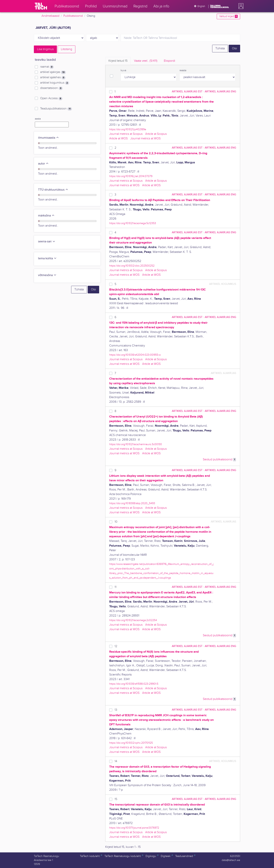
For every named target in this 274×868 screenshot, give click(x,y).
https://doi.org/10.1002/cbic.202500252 (132, 266)
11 (115, 587)
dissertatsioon (51, 88)
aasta (38, 119)
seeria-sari (47, 242)
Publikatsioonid (73, 16)
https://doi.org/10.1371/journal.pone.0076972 (134, 828)
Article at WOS (118, 139)
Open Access (51, 98)
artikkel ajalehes (53, 77)
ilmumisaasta (49, 138)
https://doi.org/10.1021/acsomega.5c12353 (133, 223)
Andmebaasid (50, 16)
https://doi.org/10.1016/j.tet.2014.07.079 (131, 176)
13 (116, 710)
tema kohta (47, 258)
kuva (123, 70)
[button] (240, 6)
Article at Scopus (156, 134)
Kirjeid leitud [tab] (118, 61)
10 (116, 522)
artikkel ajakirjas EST (187, 91)
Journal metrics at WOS (145, 139)
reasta (183, 70)
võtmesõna (47, 275)
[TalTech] (41, 6)
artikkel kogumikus (55, 83)
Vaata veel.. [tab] (146, 61)
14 (116, 761)
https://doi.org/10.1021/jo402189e (128, 129)
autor (43, 164)
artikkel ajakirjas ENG (220, 91)
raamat (47, 67)
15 (116, 799)
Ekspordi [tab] (169, 61)
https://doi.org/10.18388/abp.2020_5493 (132, 503)
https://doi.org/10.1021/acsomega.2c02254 (133, 620)
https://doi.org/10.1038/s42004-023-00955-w (135, 355)
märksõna (46, 216)
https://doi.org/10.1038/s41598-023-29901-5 (134, 684)
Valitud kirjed (228, 16)
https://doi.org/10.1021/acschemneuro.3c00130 (136, 444)
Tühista (220, 48)
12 (116, 646)
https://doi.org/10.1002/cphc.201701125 (131, 743)
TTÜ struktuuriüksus (53, 190)
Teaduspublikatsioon (56, 109)
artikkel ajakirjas (53, 72)
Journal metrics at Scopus (126, 134)
